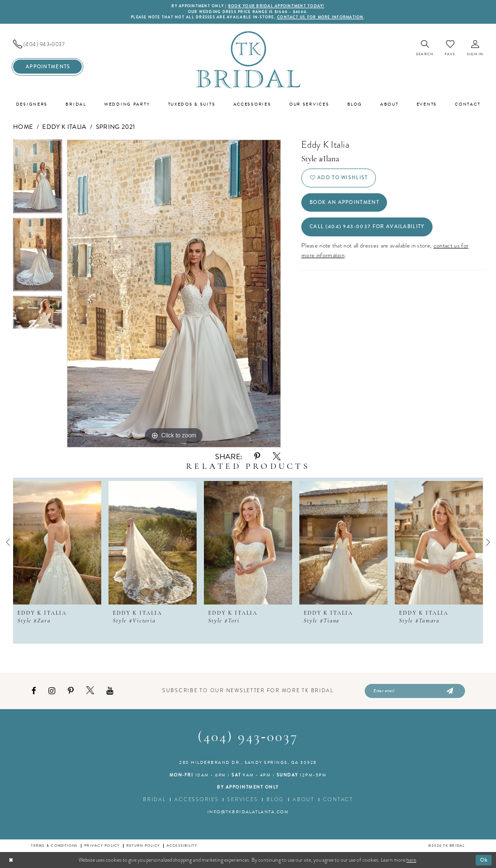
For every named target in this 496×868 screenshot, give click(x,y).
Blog (275, 799)
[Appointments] (47, 67)
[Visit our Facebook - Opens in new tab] (34, 691)
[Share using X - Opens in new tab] (277, 457)
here (411, 860)
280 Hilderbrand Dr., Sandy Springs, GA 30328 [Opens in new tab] (248, 762)
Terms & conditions (54, 845)
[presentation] (57, 542)
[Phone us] (47, 44)
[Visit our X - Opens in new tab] (90, 691)
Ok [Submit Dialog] (484, 859)
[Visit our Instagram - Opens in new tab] (52, 691)
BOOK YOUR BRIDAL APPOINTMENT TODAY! (276, 6)
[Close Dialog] (11, 860)
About (303, 799)
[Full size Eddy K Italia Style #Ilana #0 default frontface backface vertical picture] (174, 294)
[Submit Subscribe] (449, 691)
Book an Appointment (344, 202)
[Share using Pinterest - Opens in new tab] (257, 457)
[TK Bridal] (248, 59)
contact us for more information (320, 17)
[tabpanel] (38, 179)
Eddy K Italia (64, 127)
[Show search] (425, 49)
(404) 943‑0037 (248, 737)
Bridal (154, 799)
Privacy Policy (102, 845)
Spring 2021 (116, 127)
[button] (475, 49)
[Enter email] (415, 691)
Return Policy (143, 845)
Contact (338, 799)
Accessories (196, 799)
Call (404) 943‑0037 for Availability (367, 226)
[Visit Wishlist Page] (450, 48)
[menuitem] (47, 44)
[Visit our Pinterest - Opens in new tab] (71, 691)
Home (23, 127)
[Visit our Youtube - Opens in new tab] (110, 691)
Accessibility (182, 845)
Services (242, 799)
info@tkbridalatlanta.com (248, 812)
